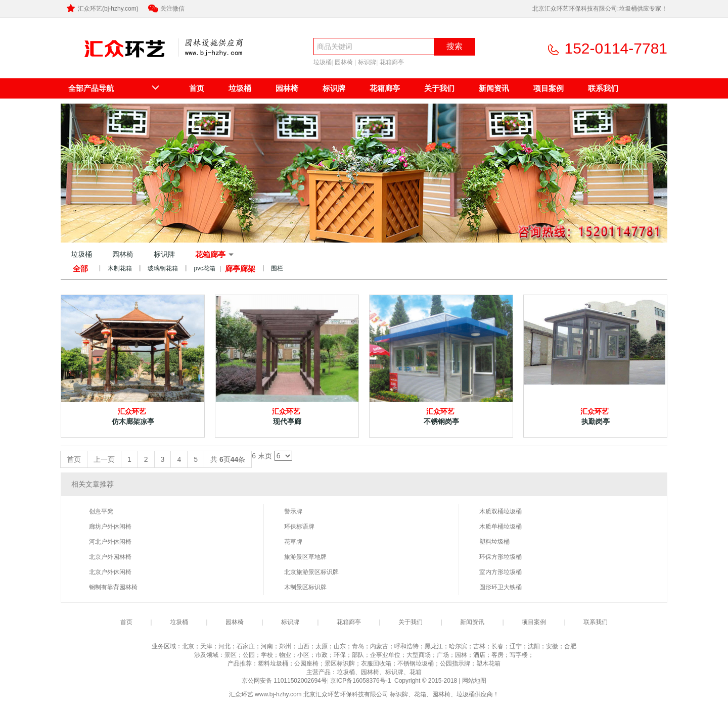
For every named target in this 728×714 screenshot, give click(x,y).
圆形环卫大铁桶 (500, 587)
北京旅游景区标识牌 (311, 572)
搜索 (454, 46)
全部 (80, 269)
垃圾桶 (323, 62)
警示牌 (293, 511)
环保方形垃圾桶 (500, 557)
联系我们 (603, 88)
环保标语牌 (299, 527)
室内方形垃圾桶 (500, 572)
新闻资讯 (494, 88)
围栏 (277, 268)
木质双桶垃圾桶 (500, 511)
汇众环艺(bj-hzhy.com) (102, 9)
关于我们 (439, 88)
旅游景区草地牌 (305, 557)
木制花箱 (120, 268)
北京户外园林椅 (110, 557)
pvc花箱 (204, 268)
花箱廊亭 (392, 62)
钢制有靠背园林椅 (113, 587)
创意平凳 (101, 511)
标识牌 (367, 62)
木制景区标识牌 (305, 587)
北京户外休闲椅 (110, 572)
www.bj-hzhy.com (278, 694)
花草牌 (293, 542)
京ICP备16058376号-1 (361, 681)
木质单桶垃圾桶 (500, 527)
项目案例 (549, 88)
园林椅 (344, 62)
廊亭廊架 (240, 269)
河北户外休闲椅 (110, 542)
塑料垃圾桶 (494, 542)
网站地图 (474, 681)
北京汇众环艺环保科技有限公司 (115, 64)
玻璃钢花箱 (163, 268)
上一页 (104, 459)
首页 (197, 88)
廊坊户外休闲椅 (110, 527)
